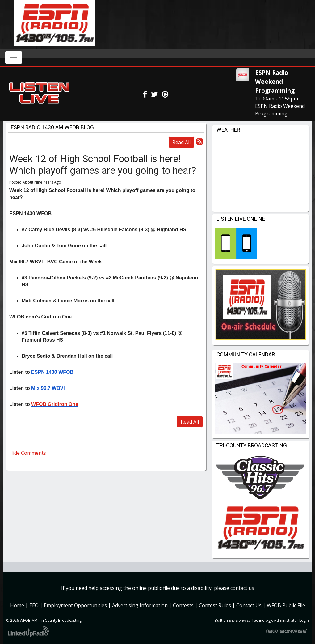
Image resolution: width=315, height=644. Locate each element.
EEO (34, 605)
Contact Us (249, 605)
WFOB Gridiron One (55, 404)
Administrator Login (291, 620)
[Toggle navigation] (14, 58)
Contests (183, 605)
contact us (242, 588)
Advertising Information (140, 605)
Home (17, 605)
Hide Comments (28, 453)
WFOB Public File (286, 605)
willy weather (260, 206)
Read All (181, 142)
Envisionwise (240, 620)
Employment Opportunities (75, 605)
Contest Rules (215, 605)
